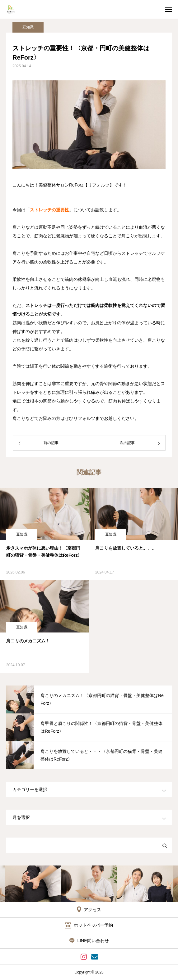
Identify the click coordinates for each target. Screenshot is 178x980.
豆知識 (28, 27)
